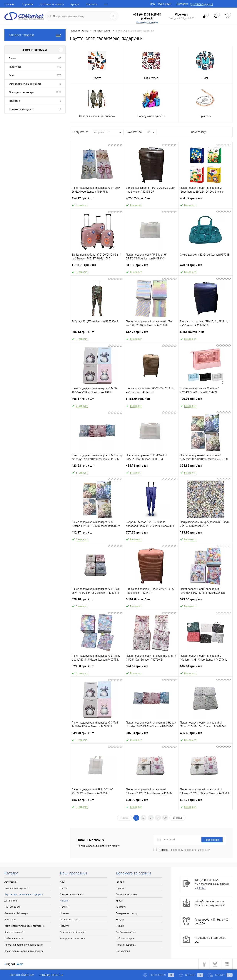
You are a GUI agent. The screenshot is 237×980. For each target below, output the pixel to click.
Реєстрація (165, 4)
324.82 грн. (205, 467)
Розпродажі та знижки (72, 938)
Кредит (75, 4)
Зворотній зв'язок (19, 975)
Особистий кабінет (126, 932)
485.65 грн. (205, 735)
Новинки (65, 913)
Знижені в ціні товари (16, 913)
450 (59, 67)
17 (60, 109)
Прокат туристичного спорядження (24, 945)
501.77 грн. (205, 801)
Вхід (153, 4)
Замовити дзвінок (147, 22)
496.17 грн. (97, 400)
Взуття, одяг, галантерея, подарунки (24, 894)
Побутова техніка (14, 938)
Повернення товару (126, 913)
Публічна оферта (125, 938)
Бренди (64, 888)
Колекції (65, 907)
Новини (120, 926)
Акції (63, 882)
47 (60, 58)
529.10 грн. (97, 601)
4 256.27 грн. (151, 200)
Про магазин (123, 951)
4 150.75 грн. (97, 267)
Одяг (12, 75)
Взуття (13, 58)
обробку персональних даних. (191, 850)
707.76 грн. (151, 534)
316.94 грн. (151, 735)
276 (59, 75)
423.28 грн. (97, 467)
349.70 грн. (97, 735)
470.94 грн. (205, 267)
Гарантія (28, 4)
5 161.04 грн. (205, 333)
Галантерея (15, 67)
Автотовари (11, 882)
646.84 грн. (205, 668)
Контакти (92, 4)
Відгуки (120, 920)
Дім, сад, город (12, 907)
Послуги (64, 926)
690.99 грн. (151, 801)
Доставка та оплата (52, 4)
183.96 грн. (205, 534)
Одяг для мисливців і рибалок (25, 84)
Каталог (64, 901)
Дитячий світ (11, 901)
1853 (58, 92)
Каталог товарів (35, 35)
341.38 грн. (151, 267)
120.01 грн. (205, 400)
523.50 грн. (205, 601)
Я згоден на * (185, 850)
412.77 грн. (151, 333)
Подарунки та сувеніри (21, 92)
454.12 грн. (97, 200)
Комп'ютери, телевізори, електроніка (25, 926)
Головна (10, 4)
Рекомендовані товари (72, 932)
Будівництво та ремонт (17, 888)
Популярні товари (70, 920)
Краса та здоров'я (14, 932)
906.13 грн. (97, 333)
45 (60, 84)
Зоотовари (10, 920)
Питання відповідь (126, 945)
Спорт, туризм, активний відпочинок (24, 951)
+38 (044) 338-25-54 (147, 14)
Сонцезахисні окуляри (21, 109)
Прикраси (14, 101)
